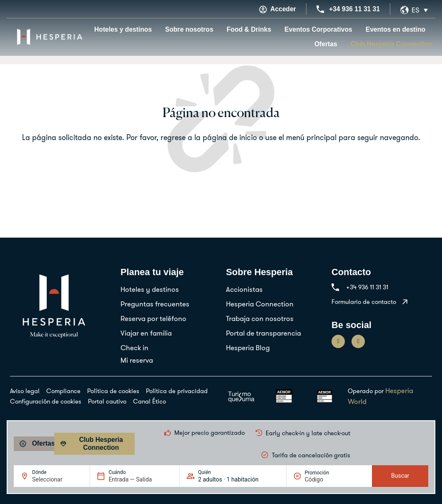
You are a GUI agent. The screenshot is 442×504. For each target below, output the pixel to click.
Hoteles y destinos (123, 29)
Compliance (63, 391)
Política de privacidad (177, 391)
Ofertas (326, 44)
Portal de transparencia (264, 333)
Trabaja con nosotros (260, 318)
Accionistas (244, 289)
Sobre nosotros (189, 29)
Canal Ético (149, 401)
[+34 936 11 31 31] (320, 9)
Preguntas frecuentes (155, 304)
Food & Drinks (249, 29)
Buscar (400, 476)
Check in (134, 347)
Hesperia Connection (260, 304)
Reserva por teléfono (153, 318)
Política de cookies (113, 391)
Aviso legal (25, 391)
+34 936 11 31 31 (354, 9)
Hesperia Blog (248, 347)
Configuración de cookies (46, 401)
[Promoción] (325, 479)
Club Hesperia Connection (391, 44)
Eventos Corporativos (318, 29)
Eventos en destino (396, 29)
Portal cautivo (107, 401)
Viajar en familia (146, 333)
